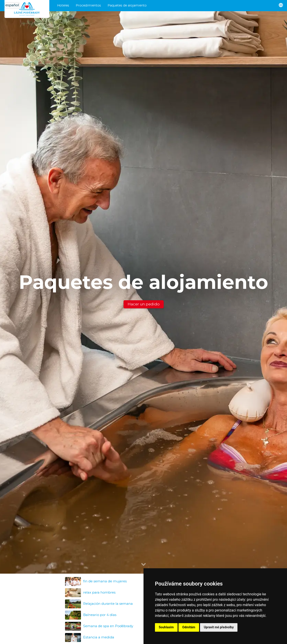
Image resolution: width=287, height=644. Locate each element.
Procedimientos (88, 6)
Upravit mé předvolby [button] (219, 627)
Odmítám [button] (189, 627)
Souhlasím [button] (166, 627)
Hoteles (63, 6)
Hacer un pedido (144, 304)
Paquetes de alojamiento (127, 6)
